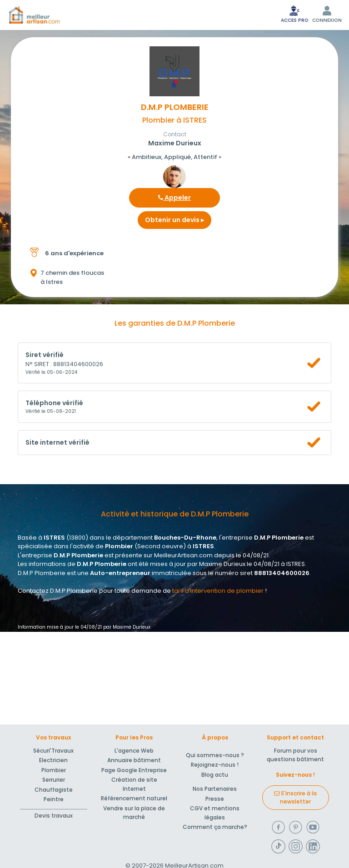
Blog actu (215, 775)
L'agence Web (134, 751)
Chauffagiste (54, 790)
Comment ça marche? (215, 827)
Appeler (174, 198)
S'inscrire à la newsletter (295, 797)
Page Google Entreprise (134, 770)
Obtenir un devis (174, 220)
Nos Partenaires (215, 789)
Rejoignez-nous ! (215, 765)
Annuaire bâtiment (134, 760)
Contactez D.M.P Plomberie (58, 591)
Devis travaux (54, 816)
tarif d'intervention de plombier (218, 591)
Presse (215, 799)
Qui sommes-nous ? (215, 755)
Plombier (54, 770)
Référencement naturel (134, 798)
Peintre (54, 799)
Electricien (53, 760)
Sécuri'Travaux (53, 751)
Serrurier (54, 780)
